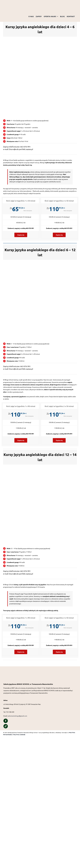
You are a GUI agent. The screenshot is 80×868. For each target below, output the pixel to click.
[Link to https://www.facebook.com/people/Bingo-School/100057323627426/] (6, 721)
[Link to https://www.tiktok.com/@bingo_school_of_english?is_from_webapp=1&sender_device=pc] (6, 726)
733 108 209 (10, 712)
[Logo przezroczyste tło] (14, 3)
